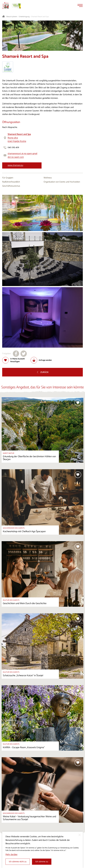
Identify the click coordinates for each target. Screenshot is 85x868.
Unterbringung (24, 17)
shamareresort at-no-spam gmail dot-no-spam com (22, 155)
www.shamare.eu (15, 165)
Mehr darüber (11, 855)
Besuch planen (12, 17)
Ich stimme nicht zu (18, 862)
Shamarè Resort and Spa (40, 17)
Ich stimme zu (42, 862)
